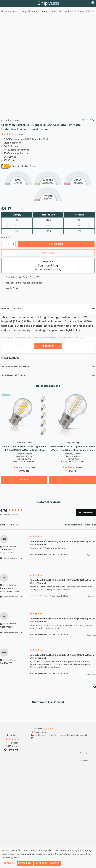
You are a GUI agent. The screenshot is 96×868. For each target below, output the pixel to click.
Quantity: (6, 237)
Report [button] (59, 554)
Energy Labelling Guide (24, 166)
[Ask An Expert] (46, 288)
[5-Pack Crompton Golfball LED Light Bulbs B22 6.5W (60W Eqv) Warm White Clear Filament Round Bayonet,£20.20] (24, 415)
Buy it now (48, 253)
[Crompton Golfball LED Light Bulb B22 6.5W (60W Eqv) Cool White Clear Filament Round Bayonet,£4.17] (73, 415)
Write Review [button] (86, 512)
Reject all (25, 863)
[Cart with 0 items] (91, 4)
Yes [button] (54, 554)
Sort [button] (4, 525)
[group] (14, 511)
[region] (60, 741)
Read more (48, 346)
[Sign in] (86, 4)
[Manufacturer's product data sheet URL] (46, 283)
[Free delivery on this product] (46, 277)
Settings (9, 863)
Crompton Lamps (10, 120)
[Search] (20, 525)
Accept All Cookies (47, 863)
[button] (12, 134)
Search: (9, 522)
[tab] (73, 525)
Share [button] (65, 554)
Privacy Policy (13, 858)
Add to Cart (56, 244)
